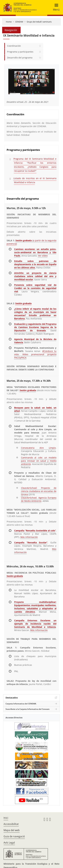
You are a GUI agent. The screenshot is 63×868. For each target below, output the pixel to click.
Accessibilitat (11, 824)
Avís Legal (9, 843)
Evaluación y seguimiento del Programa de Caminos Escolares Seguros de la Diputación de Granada (35, 327)
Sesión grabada (23, 303)
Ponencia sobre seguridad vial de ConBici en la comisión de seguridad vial (35, 288)
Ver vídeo (43, 256)
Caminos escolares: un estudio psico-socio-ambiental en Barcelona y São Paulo (35, 252)
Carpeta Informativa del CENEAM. (21, 704)
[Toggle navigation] (55, 7)
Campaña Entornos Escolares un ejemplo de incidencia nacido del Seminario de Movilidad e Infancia (35, 624)
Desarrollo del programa (20, 58)
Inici (6, 818)
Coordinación (14, 46)
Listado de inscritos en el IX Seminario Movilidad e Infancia (35, 180)
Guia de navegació (14, 836)
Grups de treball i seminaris (39, 22)
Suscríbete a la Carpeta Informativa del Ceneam (28, 709)
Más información (29, 537)
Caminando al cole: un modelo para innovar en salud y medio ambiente (39, 461)
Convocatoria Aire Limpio (38, 448)
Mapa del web (12, 830)
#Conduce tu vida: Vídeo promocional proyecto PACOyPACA (35, 354)
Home (9, 22)
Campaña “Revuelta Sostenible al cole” (35, 531)
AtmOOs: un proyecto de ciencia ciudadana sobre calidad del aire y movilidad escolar (35, 276)
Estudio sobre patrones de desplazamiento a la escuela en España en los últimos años (35, 264)
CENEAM (19, 22)
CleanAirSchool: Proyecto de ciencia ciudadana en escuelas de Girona (39, 491)
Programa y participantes (20, 52)
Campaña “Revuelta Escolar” (31, 542)
